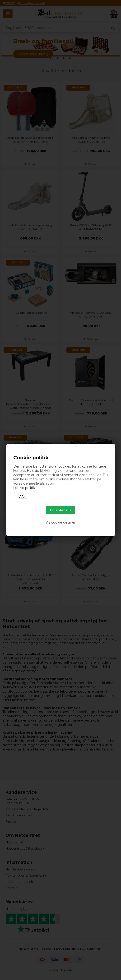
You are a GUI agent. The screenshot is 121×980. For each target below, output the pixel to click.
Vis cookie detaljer (60, 522)
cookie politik (24, 488)
